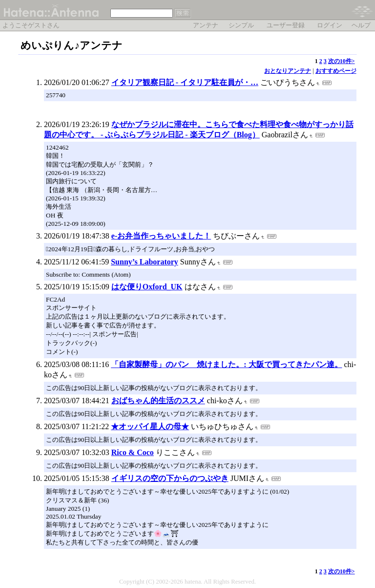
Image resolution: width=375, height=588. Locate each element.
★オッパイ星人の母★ (150, 426)
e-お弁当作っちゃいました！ (161, 236)
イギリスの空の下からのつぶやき (170, 478)
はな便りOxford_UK (147, 287)
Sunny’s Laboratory (145, 262)
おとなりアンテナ (288, 71)
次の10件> (342, 61)
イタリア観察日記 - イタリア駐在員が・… (185, 82)
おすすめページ (336, 71)
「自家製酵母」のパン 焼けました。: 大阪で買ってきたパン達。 (226, 364)
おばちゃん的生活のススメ (158, 401)
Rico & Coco (133, 452)
